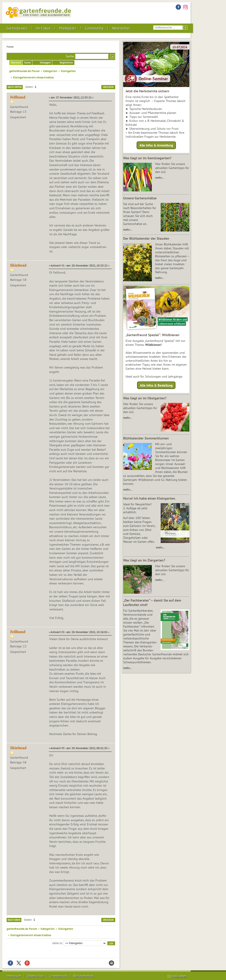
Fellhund (18, 97)
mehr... (127, 668)
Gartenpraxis (17, 28)
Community (94, 28)
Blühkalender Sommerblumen (146, 438)
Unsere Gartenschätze (140, 198)
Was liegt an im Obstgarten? (145, 398)
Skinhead (18, 265)
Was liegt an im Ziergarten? (144, 560)
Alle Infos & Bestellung (156, 385)
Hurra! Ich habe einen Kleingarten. (150, 498)
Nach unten (15, 87)
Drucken (108, 87)
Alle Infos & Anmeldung (156, 145)
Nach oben (14, 920)
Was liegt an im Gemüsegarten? (147, 158)
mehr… (160, 178)
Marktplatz (68, 28)
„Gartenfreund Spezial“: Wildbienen (153, 335)
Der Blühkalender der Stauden (146, 238)
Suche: (70, 56)
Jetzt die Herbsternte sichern (147, 91)
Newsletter (121, 28)
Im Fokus (43, 28)
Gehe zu (57, 943)
